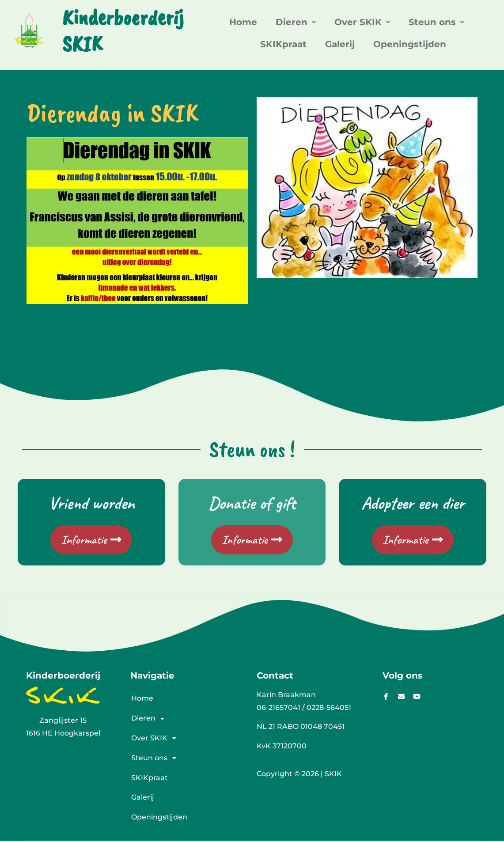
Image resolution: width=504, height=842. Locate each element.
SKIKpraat (283, 44)
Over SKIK (362, 22)
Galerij (340, 44)
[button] (296, 22)
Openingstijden (410, 44)
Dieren (296, 22)
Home (243, 22)
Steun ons (436, 22)
